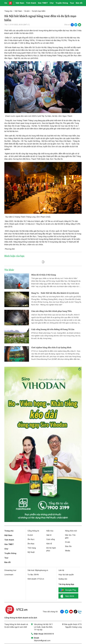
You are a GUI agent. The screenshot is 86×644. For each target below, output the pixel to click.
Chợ (52, 3)
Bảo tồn (68, 546)
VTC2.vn (35, 333)
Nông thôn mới (71, 531)
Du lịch (27, 11)
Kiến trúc (50, 531)
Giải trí (49, 535)
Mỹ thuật (31, 552)
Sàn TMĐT (43, 3)
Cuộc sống (51, 539)
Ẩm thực (31, 539)
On (6, 3)
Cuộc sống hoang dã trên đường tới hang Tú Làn (53, 329)
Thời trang (32, 548)
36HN (36, 575)
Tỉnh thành (31, 3)
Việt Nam (20, 3)
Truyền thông (62, 3)
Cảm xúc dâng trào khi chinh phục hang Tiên (51, 311)
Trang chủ (8, 11)
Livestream (9, 575)
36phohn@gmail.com (42, 641)
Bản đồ (79, 3)
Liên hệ (61, 570)
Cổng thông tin (33, 531)
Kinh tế (49, 544)
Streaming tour (10, 570)
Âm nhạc (31, 544)
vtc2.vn (34, 297)
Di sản (68, 542)
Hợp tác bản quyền (66, 575)
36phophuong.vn (41, 570)
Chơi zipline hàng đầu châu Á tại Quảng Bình (51, 347)
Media (68, 551)
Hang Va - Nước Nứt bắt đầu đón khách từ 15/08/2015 (55, 293)
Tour (72, 3)
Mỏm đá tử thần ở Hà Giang (44, 275)
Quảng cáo (63, 579)
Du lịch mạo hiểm (39, 11)
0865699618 (49, 634)
